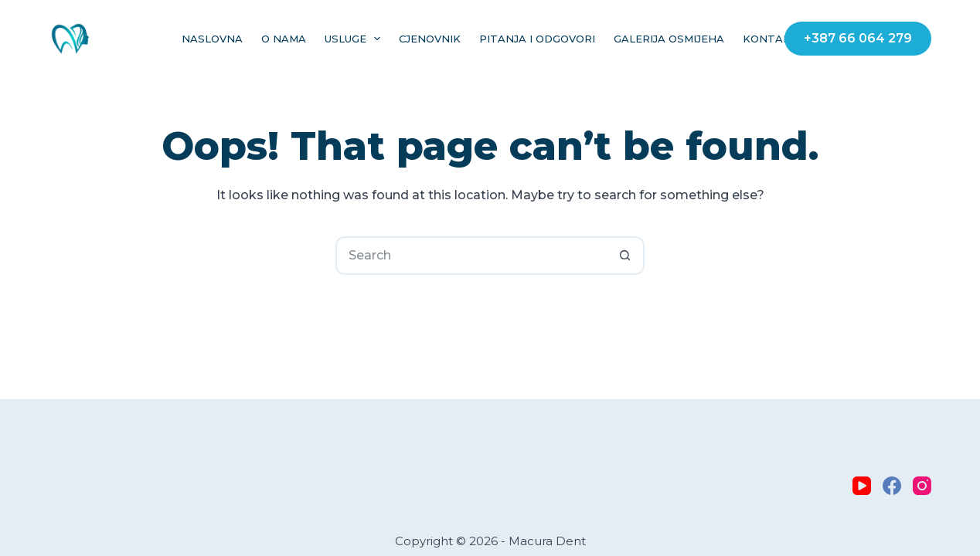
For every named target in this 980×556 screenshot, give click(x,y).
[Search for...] (471, 256)
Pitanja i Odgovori (537, 39)
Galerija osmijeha (669, 39)
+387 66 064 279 (858, 38)
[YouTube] (862, 486)
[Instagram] (922, 486)
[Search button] (625, 256)
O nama (284, 39)
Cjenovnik (430, 39)
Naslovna (212, 39)
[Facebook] (892, 486)
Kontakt (771, 39)
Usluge (356, 39)
